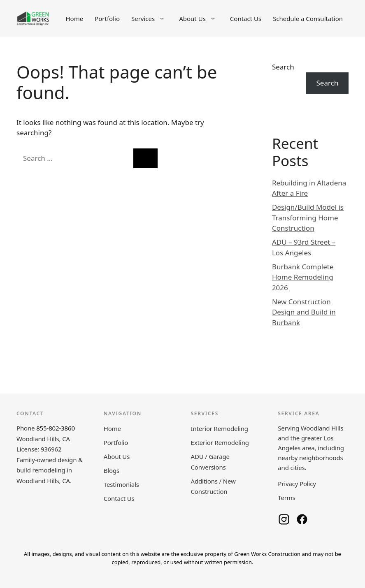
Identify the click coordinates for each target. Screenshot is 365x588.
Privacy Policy (297, 484)
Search (283, 67)
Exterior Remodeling (220, 442)
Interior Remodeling (220, 428)
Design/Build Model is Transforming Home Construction (308, 218)
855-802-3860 (56, 428)
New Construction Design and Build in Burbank (304, 312)
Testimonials (121, 484)
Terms (286, 498)
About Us (202, 19)
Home (74, 19)
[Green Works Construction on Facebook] (302, 519)
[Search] (145, 158)
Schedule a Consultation (308, 19)
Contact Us (246, 19)
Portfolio (107, 19)
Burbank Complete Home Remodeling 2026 (303, 277)
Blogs (112, 470)
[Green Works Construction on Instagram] (284, 519)
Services (152, 19)
